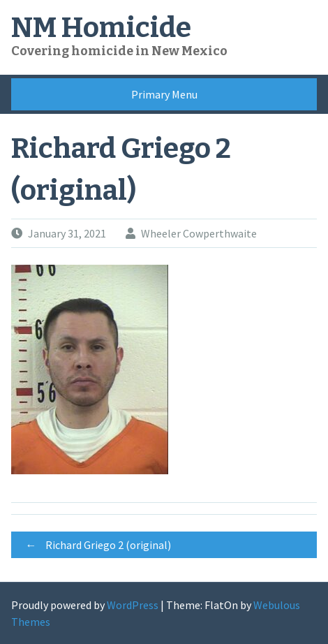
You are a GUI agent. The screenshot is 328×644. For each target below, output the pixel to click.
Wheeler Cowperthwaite (199, 233)
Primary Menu (164, 94)
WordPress (133, 605)
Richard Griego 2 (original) (95, 545)
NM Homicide (101, 28)
